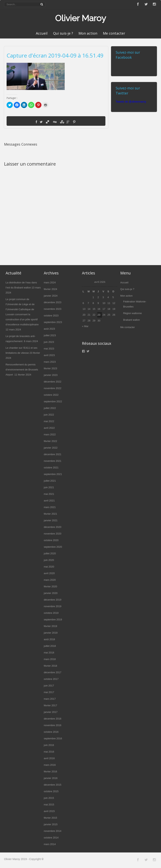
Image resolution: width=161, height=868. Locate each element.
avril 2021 (49, 501)
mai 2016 (49, 752)
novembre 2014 (53, 831)
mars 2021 (50, 507)
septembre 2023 (53, 322)
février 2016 (50, 772)
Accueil (42, 33)
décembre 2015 (53, 785)
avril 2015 (49, 811)
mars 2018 (50, 659)
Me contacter (114, 33)
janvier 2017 (51, 712)
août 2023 (49, 329)
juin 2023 (49, 342)
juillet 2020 (50, 553)
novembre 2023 (53, 309)
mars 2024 (50, 282)
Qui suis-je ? (63, 33)
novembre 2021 (53, 461)
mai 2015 (49, 805)
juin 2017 (49, 686)
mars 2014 (50, 844)
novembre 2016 (53, 725)
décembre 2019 (53, 600)
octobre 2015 (51, 791)
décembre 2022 (53, 382)
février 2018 (50, 666)
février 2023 (50, 368)
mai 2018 (49, 653)
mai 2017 (49, 692)
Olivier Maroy (80, 18)
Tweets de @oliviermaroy (131, 102)
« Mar (85, 326)
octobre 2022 (51, 395)
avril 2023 (49, 355)
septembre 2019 (53, 620)
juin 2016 (49, 745)
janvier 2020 (51, 593)
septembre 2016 (53, 738)
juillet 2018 (50, 646)
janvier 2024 (51, 296)
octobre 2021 (51, 468)
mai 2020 (49, 567)
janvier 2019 (51, 633)
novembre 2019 (53, 606)
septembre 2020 (53, 547)
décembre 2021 (53, 454)
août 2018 (49, 639)
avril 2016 (49, 758)
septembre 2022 (53, 401)
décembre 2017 (53, 672)
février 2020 (50, 586)
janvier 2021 (51, 520)
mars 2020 (50, 580)
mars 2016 (50, 765)
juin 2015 (49, 798)
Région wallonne (133, 313)
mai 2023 (49, 349)
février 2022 (50, 441)
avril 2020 (49, 573)
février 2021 (50, 514)
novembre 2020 (53, 534)
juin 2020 (49, 560)
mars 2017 (50, 699)
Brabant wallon (132, 320)
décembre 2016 (53, 719)
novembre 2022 (53, 388)
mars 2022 (50, 434)
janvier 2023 (51, 375)
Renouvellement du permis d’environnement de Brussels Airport (22, 370)
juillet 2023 (50, 335)
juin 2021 (49, 487)
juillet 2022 (50, 408)
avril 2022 (49, 428)
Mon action (88, 33)
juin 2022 (49, 415)
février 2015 (50, 818)
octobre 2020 (51, 540)
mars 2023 (50, 362)
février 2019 (50, 626)
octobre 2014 (51, 838)
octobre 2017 (51, 679)
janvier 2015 (51, 824)
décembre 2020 (53, 527)
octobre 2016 (51, 732)
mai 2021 (49, 494)
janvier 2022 (51, 448)
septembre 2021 (53, 474)
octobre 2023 (51, 316)
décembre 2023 (53, 302)
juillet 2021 (50, 481)
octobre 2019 (51, 613)
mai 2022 (49, 421)
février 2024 (50, 289)
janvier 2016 (51, 778)
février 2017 (50, 705)
